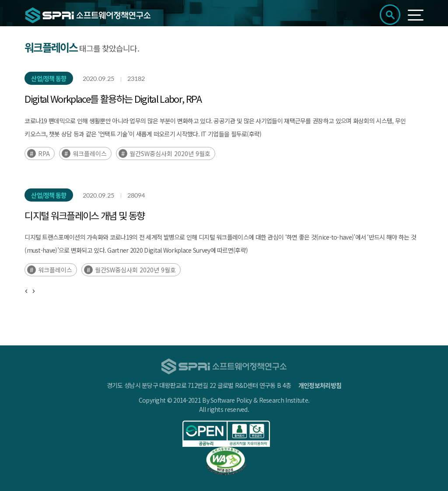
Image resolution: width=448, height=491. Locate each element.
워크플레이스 (90, 153)
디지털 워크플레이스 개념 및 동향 (84, 215)
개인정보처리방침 (320, 385)
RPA (44, 153)
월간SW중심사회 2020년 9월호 (170, 153)
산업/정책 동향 (49, 78)
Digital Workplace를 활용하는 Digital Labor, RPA (113, 98)
